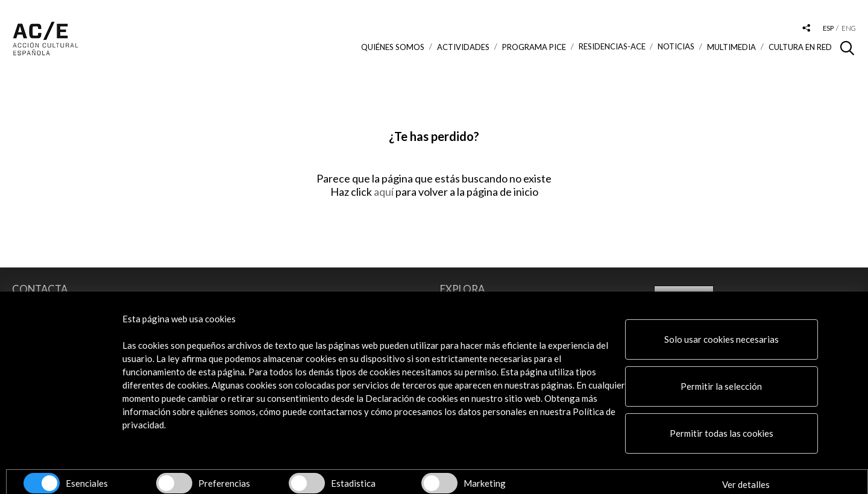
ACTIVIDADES (463, 47)
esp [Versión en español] (828, 28)
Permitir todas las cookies (722, 433)
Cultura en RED (800, 47)
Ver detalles (746, 484)
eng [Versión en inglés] (849, 28)
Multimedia (731, 47)
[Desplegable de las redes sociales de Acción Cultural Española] (807, 29)
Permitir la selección (721, 386)
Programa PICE (534, 47)
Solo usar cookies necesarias (722, 339)
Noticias (676, 47)
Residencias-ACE (612, 47)
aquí (385, 192)
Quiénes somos (393, 47)
